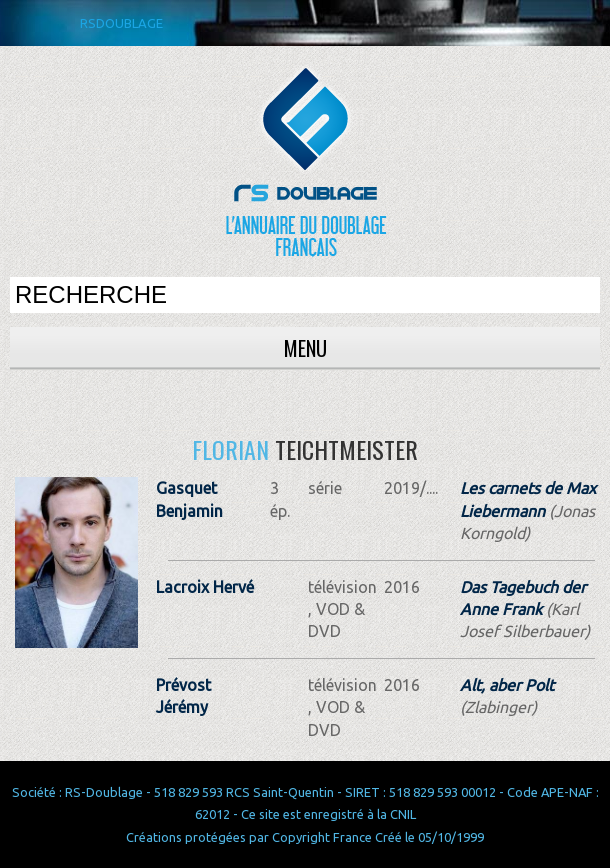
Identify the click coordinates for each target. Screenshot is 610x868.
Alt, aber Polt (507, 685)
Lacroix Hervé (205, 587)
